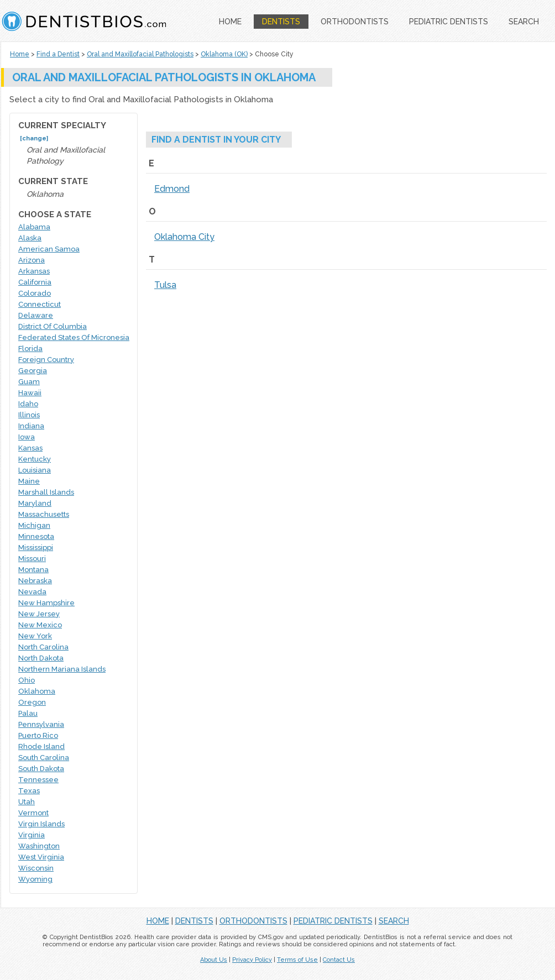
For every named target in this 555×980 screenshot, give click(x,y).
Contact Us (339, 960)
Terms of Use (297, 960)
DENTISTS (281, 22)
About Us (214, 960)
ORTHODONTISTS (355, 22)
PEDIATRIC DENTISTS (449, 22)
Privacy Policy (252, 960)
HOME (230, 22)
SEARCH (524, 22)
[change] (34, 138)
